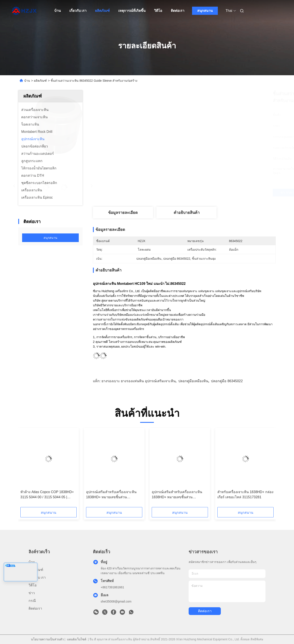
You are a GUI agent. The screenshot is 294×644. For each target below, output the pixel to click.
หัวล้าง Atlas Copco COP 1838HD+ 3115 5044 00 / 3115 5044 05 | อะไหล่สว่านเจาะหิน (47, 495)
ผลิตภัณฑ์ (102, 11)
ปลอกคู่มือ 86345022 (227, 381)
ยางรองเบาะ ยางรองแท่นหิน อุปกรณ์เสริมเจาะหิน (139, 381)
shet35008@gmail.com (116, 601)
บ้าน (58, 11)
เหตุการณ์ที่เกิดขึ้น (132, 11)
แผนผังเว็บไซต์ (77, 639)
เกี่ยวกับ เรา (78, 11)
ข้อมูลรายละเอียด (123, 213)
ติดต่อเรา (178, 11)
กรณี (32, 601)
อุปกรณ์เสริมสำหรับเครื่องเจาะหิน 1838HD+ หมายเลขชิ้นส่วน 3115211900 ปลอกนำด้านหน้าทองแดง (111, 495)
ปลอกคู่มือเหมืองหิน (193, 381)
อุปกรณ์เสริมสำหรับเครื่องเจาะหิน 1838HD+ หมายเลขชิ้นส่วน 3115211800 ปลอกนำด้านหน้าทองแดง (177, 495)
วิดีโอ (158, 11)
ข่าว (32, 593)
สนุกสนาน (205, 11)
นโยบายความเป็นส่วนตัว (47, 639)
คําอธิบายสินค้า (187, 213)
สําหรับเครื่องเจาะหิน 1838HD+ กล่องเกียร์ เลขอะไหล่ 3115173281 (245, 494)
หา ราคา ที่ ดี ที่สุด (208, 193)
